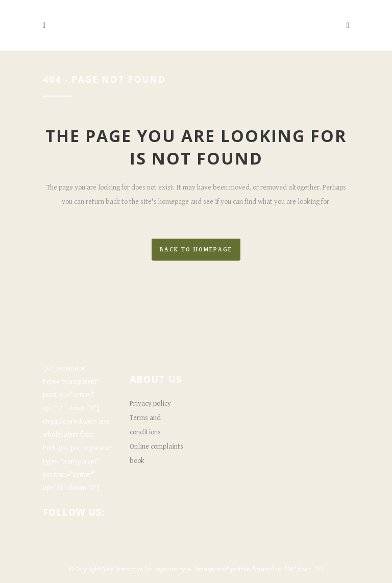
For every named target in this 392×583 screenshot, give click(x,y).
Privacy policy (150, 404)
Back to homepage (196, 250)
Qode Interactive (122, 569)
